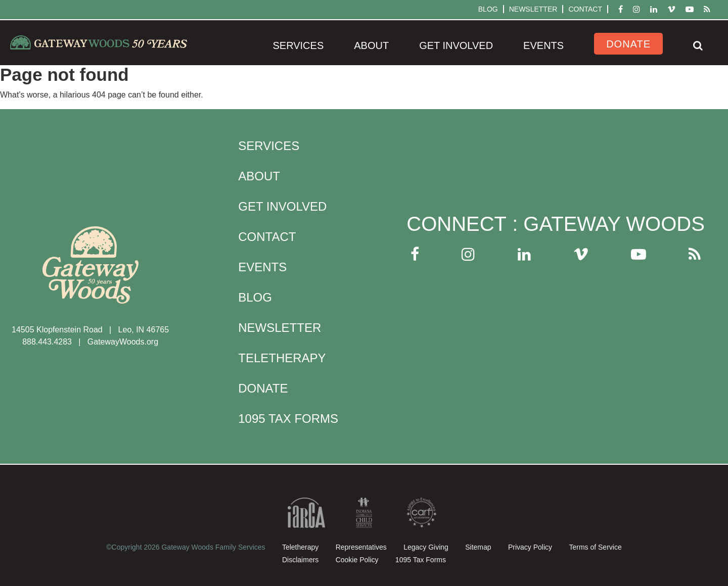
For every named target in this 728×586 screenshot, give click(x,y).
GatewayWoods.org (123, 342)
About (371, 45)
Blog (488, 9)
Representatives (361, 547)
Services (298, 45)
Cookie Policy (357, 560)
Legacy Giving (426, 547)
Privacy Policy (530, 547)
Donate (628, 44)
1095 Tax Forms (288, 419)
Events (543, 45)
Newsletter (533, 9)
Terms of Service (595, 547)
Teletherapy (282, 358)
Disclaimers (300, 560)
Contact (585, 9)
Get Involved (456, 45)
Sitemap (478, 547)
